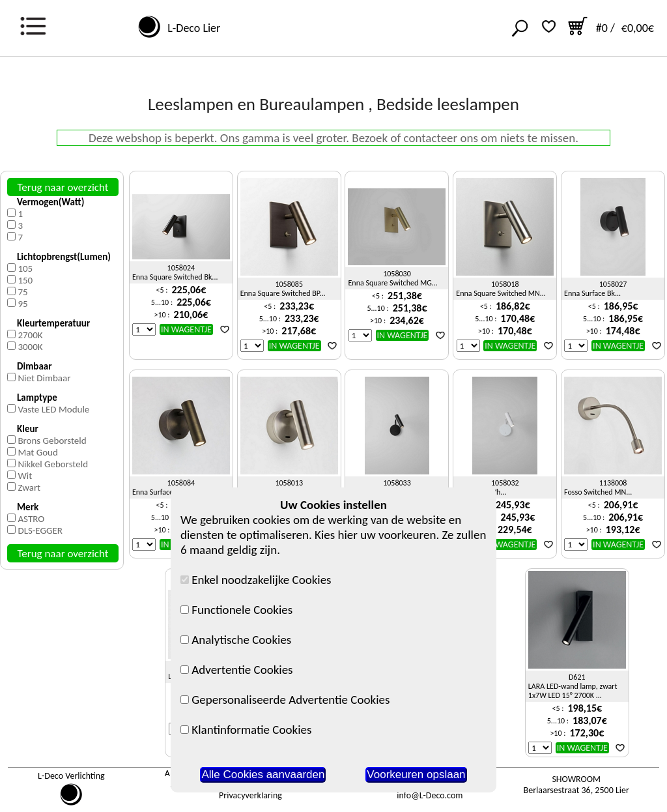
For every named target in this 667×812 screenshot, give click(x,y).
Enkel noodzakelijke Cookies (256, 580)
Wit (25, 476)
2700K (30, 335)
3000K (30, 347)
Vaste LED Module (53, 409)
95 (22, 304)
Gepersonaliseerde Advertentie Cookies (285, 700)
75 (22, 292)
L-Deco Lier (191, 28)
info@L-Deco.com (430, 795)
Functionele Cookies (236, 610)
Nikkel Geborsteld (53, 464)
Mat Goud (37, 452)
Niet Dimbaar (44, 378)
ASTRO (31, 519)
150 (25, 280)
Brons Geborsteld (52, 441)
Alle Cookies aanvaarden (263, 775)
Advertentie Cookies (237, 670)
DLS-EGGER (40, 530)
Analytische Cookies (236, 640)
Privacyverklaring (250, 795)
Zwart (29, 487)
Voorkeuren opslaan (416, 775)
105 (25, 268)
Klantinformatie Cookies (246, 730)
